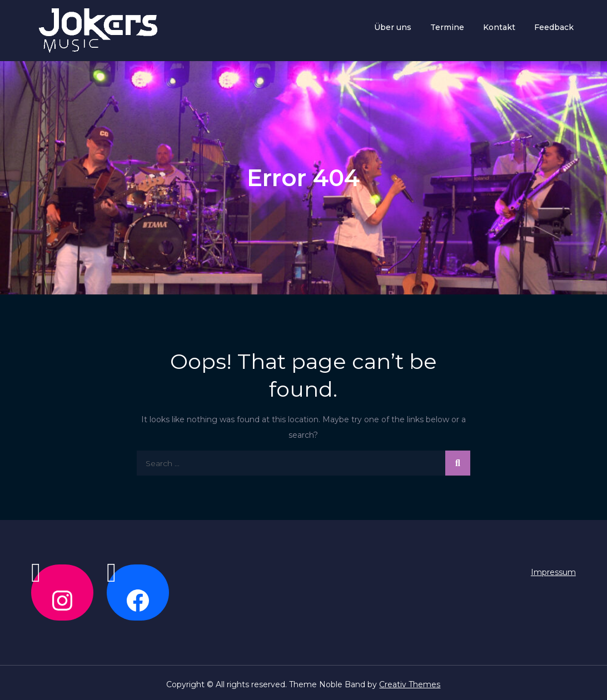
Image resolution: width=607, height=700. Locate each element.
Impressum (553, 572)
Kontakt (499, 27)
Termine (447, 27)
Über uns (393, 27)
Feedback (554, 27)
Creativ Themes (410, 684)
